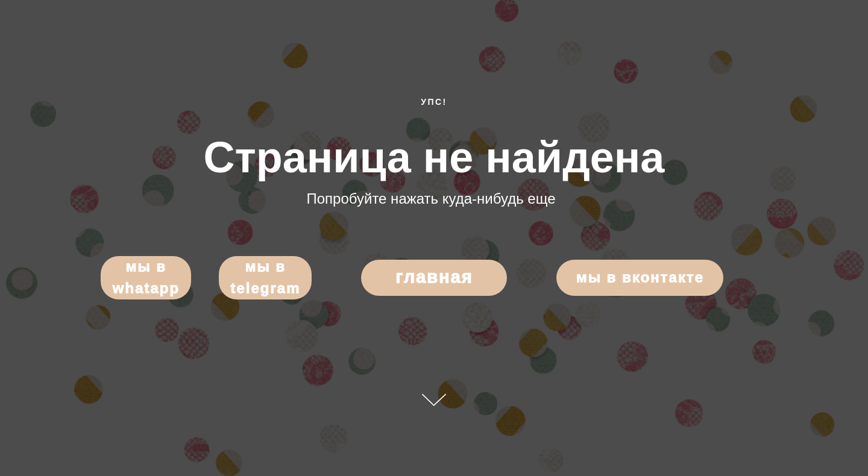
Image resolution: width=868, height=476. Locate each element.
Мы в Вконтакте (640, 277)
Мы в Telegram (265, 277)
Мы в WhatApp (146, 277)
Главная (434, 277)
